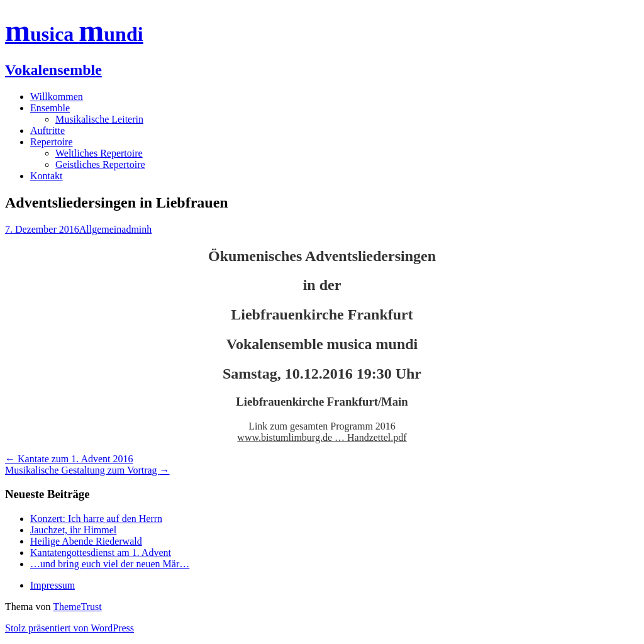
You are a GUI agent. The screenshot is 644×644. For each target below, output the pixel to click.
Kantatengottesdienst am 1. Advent (101, 552)
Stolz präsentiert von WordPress (69, 628)
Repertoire (52, 142)
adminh (136, 229)
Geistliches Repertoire (100, 164)
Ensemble (50, 108)
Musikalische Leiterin (99, 119)
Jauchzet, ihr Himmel (73, 530)
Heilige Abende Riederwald (86, 541)
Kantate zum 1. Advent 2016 (69, 459)
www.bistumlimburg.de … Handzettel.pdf (322, 437)
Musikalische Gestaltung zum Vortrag (87, 470)
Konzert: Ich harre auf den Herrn (96, 519)
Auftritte (47, 130)
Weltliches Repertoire (99, 153)
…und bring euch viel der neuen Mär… (110, 564)
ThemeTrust (77, 607)
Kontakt (47, 176)
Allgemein (101, 229)
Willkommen (57, 97)
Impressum (53, 585)
